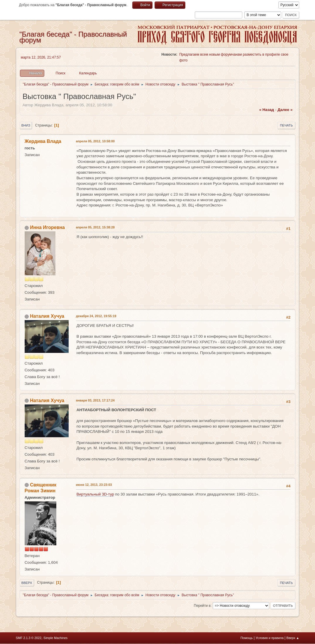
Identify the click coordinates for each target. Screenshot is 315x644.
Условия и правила (269, 638)
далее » (285, 110)
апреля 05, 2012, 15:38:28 (95, 227)
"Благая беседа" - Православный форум (73, 37)
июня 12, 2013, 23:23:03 (94, 485)
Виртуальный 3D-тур (95, 494)
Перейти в (202, 606)
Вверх (27, 583)
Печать (287, 125)
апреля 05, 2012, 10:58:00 (95, 141)
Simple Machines (55, 638)
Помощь (247, 638)
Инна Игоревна (47, 227)
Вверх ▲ (293, 638)
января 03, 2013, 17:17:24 (95, 400)
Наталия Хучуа (47, 316)
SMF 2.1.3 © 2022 (29, 638)
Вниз (26, 125)
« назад (267, 110)
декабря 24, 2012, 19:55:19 (96, 316)
